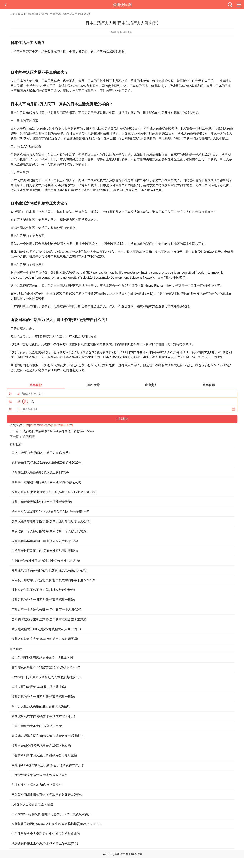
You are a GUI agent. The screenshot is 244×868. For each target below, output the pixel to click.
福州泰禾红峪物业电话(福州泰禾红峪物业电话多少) (46, 482)
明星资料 (32, 14)
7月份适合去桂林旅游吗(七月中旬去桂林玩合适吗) (46, 561)
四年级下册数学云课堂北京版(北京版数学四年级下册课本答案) (54, 580)
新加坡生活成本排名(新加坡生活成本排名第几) (43, 716)
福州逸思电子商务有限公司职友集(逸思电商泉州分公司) (50, 570)
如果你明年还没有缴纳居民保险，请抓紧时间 (42, 657)
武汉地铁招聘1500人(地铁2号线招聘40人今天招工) (46, 629)
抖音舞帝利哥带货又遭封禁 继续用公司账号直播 (44, 755)
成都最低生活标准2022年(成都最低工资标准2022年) (58, 431)
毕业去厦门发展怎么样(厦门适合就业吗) (39, 687)
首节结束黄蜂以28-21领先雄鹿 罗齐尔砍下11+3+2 (46, 667)
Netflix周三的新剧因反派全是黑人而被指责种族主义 (47, 677)
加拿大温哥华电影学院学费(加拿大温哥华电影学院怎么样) (51, 521)
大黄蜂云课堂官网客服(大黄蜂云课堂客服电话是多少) (48, 736)
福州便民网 (122, 5)
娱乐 (21, 14)
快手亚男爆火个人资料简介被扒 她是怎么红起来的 (46, 834)
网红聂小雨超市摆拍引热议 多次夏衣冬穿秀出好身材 (47, 795)
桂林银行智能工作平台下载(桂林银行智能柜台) (43, 590)
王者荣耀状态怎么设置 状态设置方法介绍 (40, 775)
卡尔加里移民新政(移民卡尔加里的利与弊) (40, 472)
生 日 (15, 409)
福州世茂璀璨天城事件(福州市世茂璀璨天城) (42, 502)
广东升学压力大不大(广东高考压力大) (37, 726)
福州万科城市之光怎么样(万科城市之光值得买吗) (45, 639)
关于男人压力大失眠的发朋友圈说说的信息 (41, 706)
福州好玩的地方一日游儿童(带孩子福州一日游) (43, 600)
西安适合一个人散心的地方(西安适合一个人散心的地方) (50, 531)
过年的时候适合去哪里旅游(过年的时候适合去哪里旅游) (50, 619)
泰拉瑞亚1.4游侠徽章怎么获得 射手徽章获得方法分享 (48, 765)
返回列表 (29, 437)
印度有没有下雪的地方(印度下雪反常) (37, 785)
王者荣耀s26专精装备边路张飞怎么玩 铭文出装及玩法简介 (51, 814)
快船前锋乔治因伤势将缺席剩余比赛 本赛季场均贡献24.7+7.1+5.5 (56, 824)
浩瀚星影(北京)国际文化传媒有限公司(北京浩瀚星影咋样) (50, 512)
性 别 (15, 401)
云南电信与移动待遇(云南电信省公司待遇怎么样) (45, 541)
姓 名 (15, 394)
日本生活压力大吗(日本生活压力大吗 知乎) (41, 453)
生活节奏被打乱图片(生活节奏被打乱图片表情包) (45, 551)
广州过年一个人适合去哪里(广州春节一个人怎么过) (46, 609)
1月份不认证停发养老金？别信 (32, 804)
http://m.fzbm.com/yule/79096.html (49, 425)
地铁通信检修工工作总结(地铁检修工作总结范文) (45, 844)
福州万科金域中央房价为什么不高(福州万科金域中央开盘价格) (54, 492)
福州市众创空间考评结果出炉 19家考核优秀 (41, 746)
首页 (12, 14)
